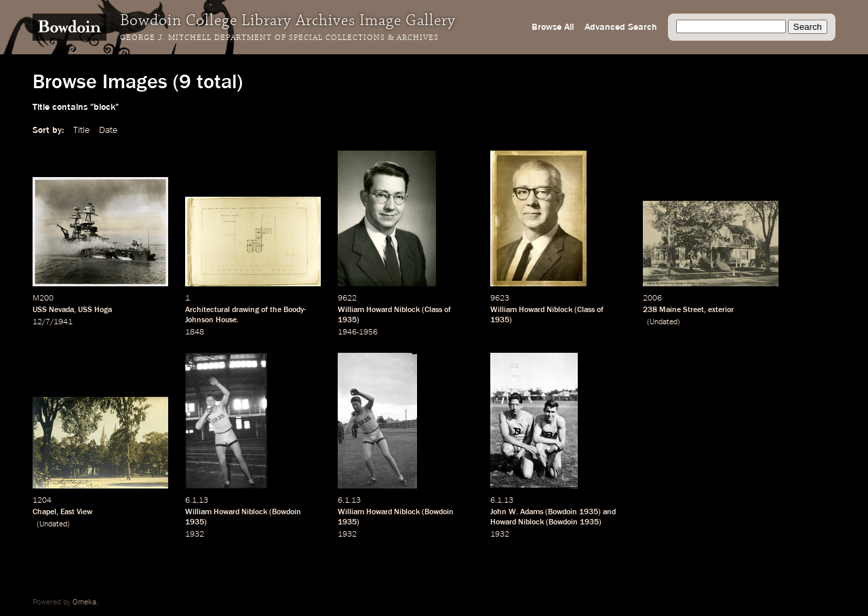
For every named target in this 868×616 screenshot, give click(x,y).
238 (650, 310)
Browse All (553, 27)
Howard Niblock (517, 522)
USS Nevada (53, 310)
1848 (195, 332)
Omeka (84, 602)
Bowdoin (287, 512)
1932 (195, 535)
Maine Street (682, 310)
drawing (245, 310)
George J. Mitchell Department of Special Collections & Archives (279, 38)
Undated (664, 322)
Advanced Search (621, 27)
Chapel (44, 512)
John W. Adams (517, 512)
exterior (721, 310)
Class (433, 310)
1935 (347, 320)
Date (108, 130)
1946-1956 (358, 332)
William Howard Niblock (379, 310)
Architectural (208, 310)
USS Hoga (95, 310)
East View (76, 512)
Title (81, 130)
